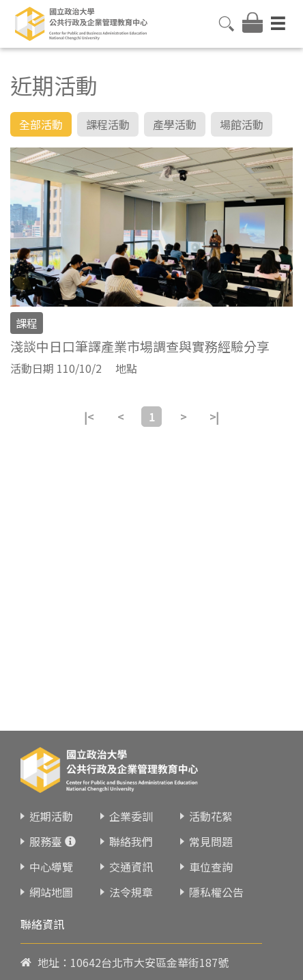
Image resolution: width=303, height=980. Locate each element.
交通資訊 (131, 848)
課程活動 (108, 124)
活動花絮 (211, 798)
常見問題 (211, 823)
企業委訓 (131, 798)
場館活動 (242, 124)
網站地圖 (51, 873)
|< (89, 417)
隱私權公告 (216, 873)
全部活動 (41, 124)
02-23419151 (103, 970)
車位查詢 (211, 848)
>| (214, 417)
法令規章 (131, 873)
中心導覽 (51, 848)
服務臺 (46, 823)
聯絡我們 (131, 823)
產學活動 (175, 124)
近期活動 (51, 798)
